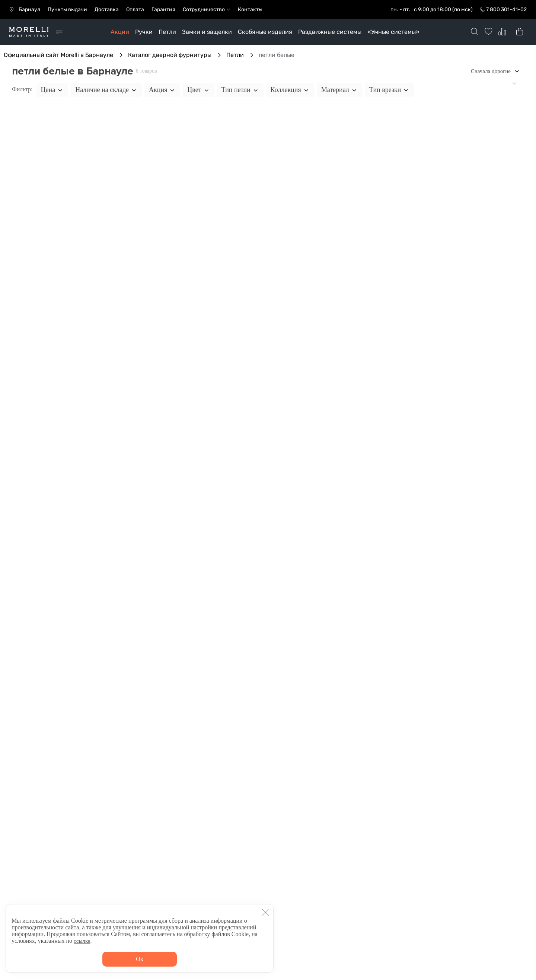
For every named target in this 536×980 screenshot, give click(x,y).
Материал (339, 90)
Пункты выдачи (67, 9)
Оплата (135, 9)
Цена (52, 90)
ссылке (82, 941)
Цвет (198, 90)
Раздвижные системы (330, 32)
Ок (139, 959)
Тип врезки (390, 90)
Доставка (107, 9)
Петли (167, 32)
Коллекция (290, 90)
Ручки (144, 32)
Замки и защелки (207, 32)
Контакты (250, 9)
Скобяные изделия (265, 32)
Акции (120, 32)
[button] (265, 912)
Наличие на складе (106, 90)
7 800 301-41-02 (506, 9)
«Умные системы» (393, 32)
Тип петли (240, 90)
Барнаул (29, 9)
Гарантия (163, 9)
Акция (162, 90)
